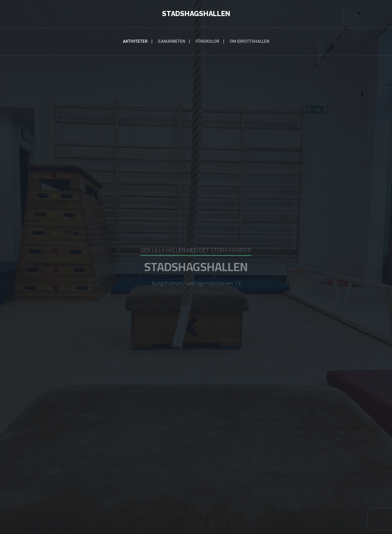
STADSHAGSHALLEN (196, 14)
